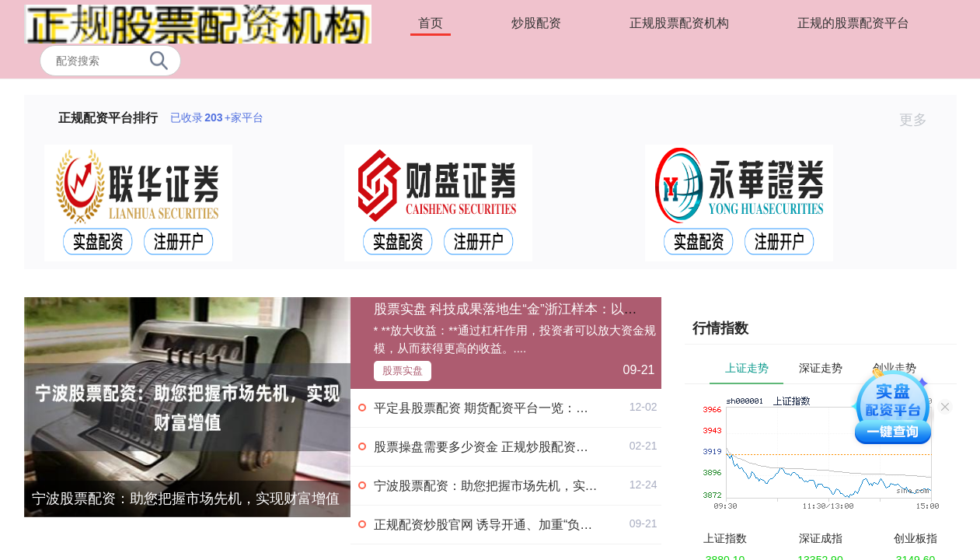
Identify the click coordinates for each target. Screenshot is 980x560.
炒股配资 (536, 23)
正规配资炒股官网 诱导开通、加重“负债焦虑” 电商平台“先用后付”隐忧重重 (578, 525)
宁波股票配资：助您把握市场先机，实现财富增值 (186, 499)
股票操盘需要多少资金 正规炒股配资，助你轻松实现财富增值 (543, 447)
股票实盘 (403, 371)
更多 (920, 120)
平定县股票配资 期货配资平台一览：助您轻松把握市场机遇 (537, 408)
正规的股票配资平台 (853, 23)
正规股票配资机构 (679, 23)
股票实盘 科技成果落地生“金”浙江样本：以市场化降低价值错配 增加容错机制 (600, 309)
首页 (431, 23)
